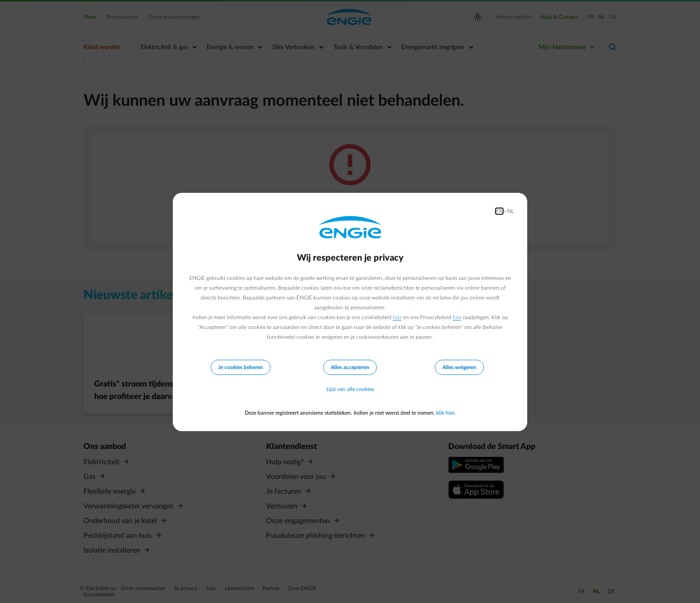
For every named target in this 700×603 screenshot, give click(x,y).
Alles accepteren (350, 367)
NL (510, 211)
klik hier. (446, 413)
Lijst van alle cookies (350, 390)
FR (499, 211)
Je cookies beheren (241, 367)
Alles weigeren (459, 367)
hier (397, 317)
